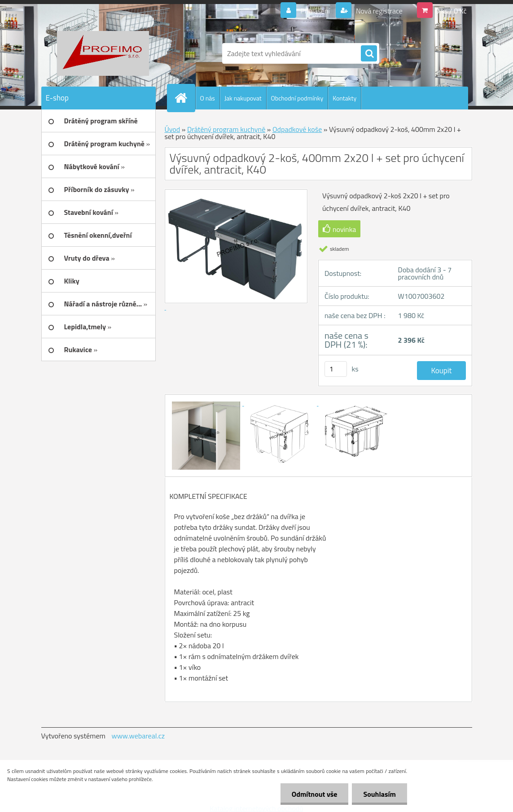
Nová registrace (378, 11)
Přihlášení (315, 11)
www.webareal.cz (138, 736)
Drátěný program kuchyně (226, 129)
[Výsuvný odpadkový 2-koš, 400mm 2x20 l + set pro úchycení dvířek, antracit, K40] (207, 403)
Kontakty (344, 98)
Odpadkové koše (297, 129)
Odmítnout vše (315, 794)
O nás (208, 98)
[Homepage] (185, 98)
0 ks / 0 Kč (451, 11)
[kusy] (336, 369)
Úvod (173, 129)
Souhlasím (379, 794)
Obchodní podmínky (297, 98)
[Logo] (103, 53)
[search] (369, 54)
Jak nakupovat (243, 98)
